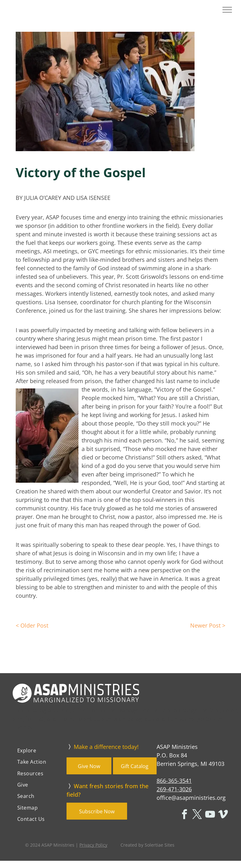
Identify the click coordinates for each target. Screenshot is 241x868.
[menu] (227, 10)
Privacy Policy (93, 845)
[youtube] (210, 815)
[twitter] (197, 815)
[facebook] (184, 815)
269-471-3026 (174, 789)
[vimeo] (223, 815)
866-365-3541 (174, 781)
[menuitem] (40, 750)
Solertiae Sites (160, 845)
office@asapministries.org (191, 798)
